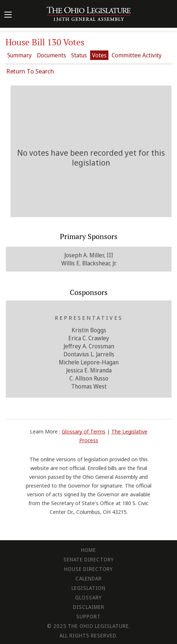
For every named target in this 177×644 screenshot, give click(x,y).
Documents (51, 55)
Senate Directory (89, 559)
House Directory (88, 569)
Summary (20, 55)
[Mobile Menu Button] (8, 15)
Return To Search (30, 71)
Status (79, 55)
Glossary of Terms (84, 431)
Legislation (88, 588)
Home (88, 550)
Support (88, 616)
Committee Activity (137, 55)
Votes (99, 55)
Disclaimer (89, 607)
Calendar (89, 578)
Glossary (88, 597)
